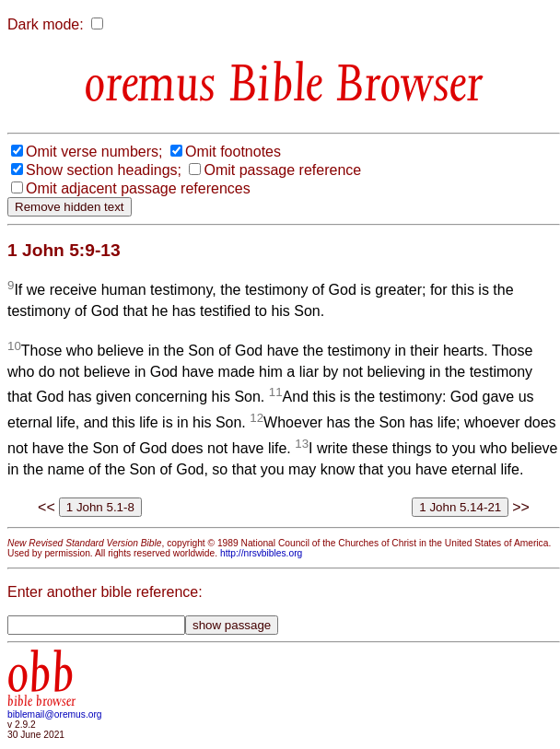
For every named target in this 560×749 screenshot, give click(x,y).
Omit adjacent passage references (138, 188)
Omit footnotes (233, 152)
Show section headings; (104, 170)
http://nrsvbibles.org (261, 553)
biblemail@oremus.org (55, 714)
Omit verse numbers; (94, 152)
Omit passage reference (282, 170)
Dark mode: (46, 24)
